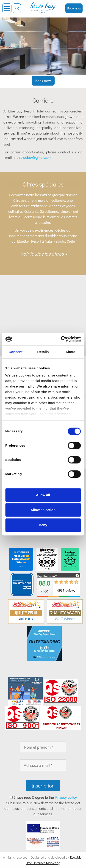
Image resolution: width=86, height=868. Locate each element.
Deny (43, 525)
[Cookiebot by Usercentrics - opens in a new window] (61, 339)
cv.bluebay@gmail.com (34, 157)
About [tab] (70, 352)
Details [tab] (43, 352)
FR (17, 8)
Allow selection (43, 510)
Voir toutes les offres (42, 254)
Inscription (43, 786)
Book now (74, 8)
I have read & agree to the (45, 797)
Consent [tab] (15, 352)
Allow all (43, 495)
